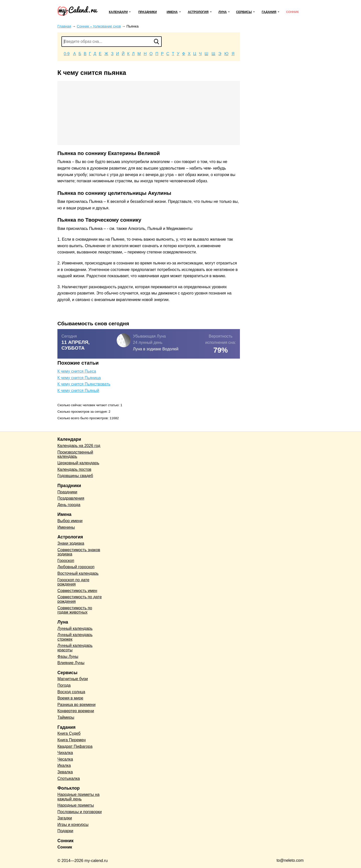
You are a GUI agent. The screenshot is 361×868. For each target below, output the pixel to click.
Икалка (64, 765)
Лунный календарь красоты (75, 648)
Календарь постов (74, 469)
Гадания (269, 12)
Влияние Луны (71, 663)
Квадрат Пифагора (75, 746)
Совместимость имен (77, 591)
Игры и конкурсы (73, 825)
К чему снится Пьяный (78, 391)
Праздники (148, 12)
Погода (64, 685)
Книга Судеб (69, 733)
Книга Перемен (72, 740)
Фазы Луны (68, 657)
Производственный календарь (75, 454)
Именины (66, 527)
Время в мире (70, 698)
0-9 (67, 54)
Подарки (65, 831)
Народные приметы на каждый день (78, 797)
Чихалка (65, 753)
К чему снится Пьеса (77, 371)
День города (69, 505)
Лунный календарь (75, 628)
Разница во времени (76, 705)
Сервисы (244, 12)
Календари (118, 12)
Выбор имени (70, 521)
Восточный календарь (78, 573)
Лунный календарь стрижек (75, 637)
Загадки (65, 818)
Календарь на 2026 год (79, 446)
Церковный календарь (78, 463)
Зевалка (65, 772)
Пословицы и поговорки (80, 812)
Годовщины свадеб (75, 476)
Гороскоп (66, 561)
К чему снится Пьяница (79, 378)
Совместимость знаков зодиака (79, 552)
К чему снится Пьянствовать (84, 384)
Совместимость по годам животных (75, 610)
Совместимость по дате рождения (80, 599)
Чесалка (65, 759)
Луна (222, 12)
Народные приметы (76, 805)
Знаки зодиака (71, 543)
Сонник (292, 12)
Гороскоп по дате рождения (73, 582)
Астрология (198, 12)
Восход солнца (71, 692)
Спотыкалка (69, 778)
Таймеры (66, 717)
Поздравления (71, 498)
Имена (172, 12)
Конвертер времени (76, 711)
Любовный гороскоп (76, 567)
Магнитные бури (73, 679)
